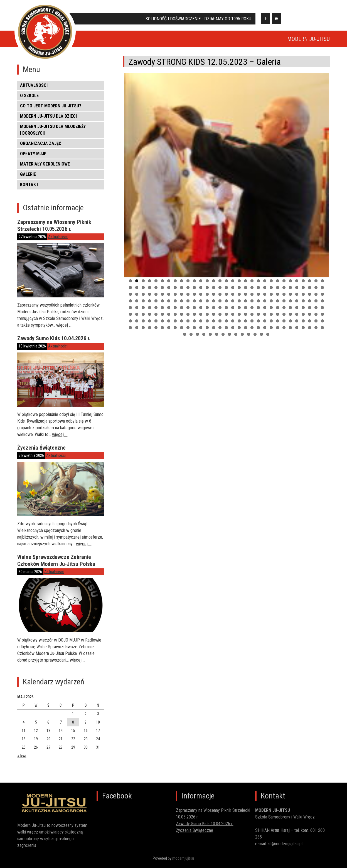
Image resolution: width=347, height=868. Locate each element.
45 (214, 290)
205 (246, 323)
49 (239, 290)
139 (220, 310)
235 (239, 330)
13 (207, 283)
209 (271, 323)
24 (278, 283)
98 (156, 303)
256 (229, 336)
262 (268, 336)
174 (246, 316)
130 (162, 310)
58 (297, 290)
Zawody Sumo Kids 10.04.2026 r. (54, 338)
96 (143, 303)
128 (150, 310)
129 (156, 310)
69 (169, 296)
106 (207, 303)
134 (188, 310)
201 (220, 323)
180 (284, 316)
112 (246, 303)
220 (143, 330)
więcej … (64, 325)
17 (233, 283)
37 (162, 290)
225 (175, 330)
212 (290, 323)
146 (265, 310)
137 (207, 310)
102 (182, 303)
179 (278, 316)
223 (162, 330)
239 (265, 330)
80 (239, 296)
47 (226, 290)
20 (252, 283)
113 (252, 303)
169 (214, 316)
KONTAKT (29, 185)
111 (239, 303)
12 (201, 283)
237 (252, 330)
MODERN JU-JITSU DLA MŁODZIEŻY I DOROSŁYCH (53, 130)
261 (261, 336)
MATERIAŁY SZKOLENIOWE (45, 164)
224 (169, 330)
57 (290, 290)
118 (284, 303)
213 (297, 323)
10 (188, 283)
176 (258, 316)
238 (258, 330)
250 (191, 336)
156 (130, 316)
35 (150, 290)
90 (303, 296)
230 (207, 330)
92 (316, 296)
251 (197, 336)
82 (252, 296)
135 (194, 310)
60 (310, 290)
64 (137, 296)
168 (207, 316)
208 (265, 323)
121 (303, 303)
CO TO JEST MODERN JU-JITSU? (51, 106)
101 (175, 303)
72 (188, 296)
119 (290, 303)
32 (130, 290)
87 (284, 296)
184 (310, 316)
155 (322, 310)
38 (169, 290)
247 (316, 330)
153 (310, 310)
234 (233, 330)
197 (194, 323)
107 (214, 303)
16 (226, 283)
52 (258, 290)
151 (297, 310)
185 (316, 316)
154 (316, 310)
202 (226, 323)
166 (194, 316)
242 (284, 330)
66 (150, 296)
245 (303, 330)
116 (271, 303)
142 (239, 310)
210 (278, 323)
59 (303, 290)
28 (303, 283)
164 (182, 316)
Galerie (28, 174)
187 (130, 323)
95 (137, 303)
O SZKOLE (29, 96)
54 (271, 290)
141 (233, 310)
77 (220, 296)
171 (226, 316)
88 (290, 296)
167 (201, 316)
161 (162, 316)
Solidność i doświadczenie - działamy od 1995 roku (198, 19)
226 (182, 330)
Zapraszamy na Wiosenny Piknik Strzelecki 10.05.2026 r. (54, 225)
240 (271, 330)
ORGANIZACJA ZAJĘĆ (41, 143)
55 (278, 290)
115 (265, 303)
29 (310, 283)
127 (143, 310)
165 (188, 316)
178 (271, 316)
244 (297, 330)
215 (310, 323)
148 (278, 310)
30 (316, 283)
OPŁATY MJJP (33, 154)
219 (137, 330)
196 (188, 323)
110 (233, 303)
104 (194, 303)
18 (239, 283)
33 (137, 290)
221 (150, 330)
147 (271, 310)
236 (246, 330)
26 (290, 283)
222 (156, 330)
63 (130, 296)
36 (156, 290)
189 (143, 323)
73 (194, 296)
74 (201, 296)
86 (278, 296)
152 (303, 310)
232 (220, 330)
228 (194, 330)
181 (290, 316)
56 (284, 290)
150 (290, 310)
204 (239, 323)
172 (233, 316)
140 (226, 310)
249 (185, 336)
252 (204, 336)
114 (258, 303)
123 (316, 303)
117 (278, 303)
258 (242, 336)
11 (194, 283)
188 (137, 323)
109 (226, 303)
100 (169, 303)
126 (137, 310)
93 (322, 296)
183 (303, 316)
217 (322, 323)
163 (175, 316)
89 (297, 296)
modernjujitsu (183, 858)
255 (223, 336)
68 (162, 296)
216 (316, 323)
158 (143, 316)
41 (188, 290)
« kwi (22, 756)
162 (169, 316)
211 (284, 323)
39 (175, 290)
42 (194, 290)
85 (271, 296)
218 (130, 330)
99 (162, 303)
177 (265, 316)
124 (322, 303)
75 (207, 296)
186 (322, 316)
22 (265, 283)
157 (137, 316)
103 (188, 303)
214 (303, 323)
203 (233, 323)
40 (182, 290)
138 (214, 310)
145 (258, 310)
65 (143, 296)
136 (201, 310)
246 (310, 330)
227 (188, 330)
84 (265, 296)
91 (310, 296)
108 (220, 303)
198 (201, 323)
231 (214, 330)
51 (252, 290)
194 (175, 323)
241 (278, 330)
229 (201, 330)
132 (175, 310)
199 (207, 323)
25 (284, 283)
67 (156, 296)
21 (258, 283)
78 (226, 296)
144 (252, 310)
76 (214, 296)
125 (130, 310)
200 (214, 323)
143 (246, 310)
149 (284, 310)
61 (316, 290)
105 (201, 303)
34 (143, 290)
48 (233, 290)
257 (236, 336)
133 (182, 310)
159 (150, 316)
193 (169, 323)
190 (150, 323)
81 (246, 296)
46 (220, 290)
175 (252, 316)
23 (271, 283)
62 (322, 290)
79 (233, 296)
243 (290, 330)
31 (322, 283)
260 (255, 336)
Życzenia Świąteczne (41, 448)
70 (175, 296)
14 (214, 283)
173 (239, 316)
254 (217, 336)
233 (226, 330)
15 (220, 283)
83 (258, 296)
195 (182, 323)
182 (297, 316)
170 (220, 316)
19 (246, 283)
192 (162, 323)
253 (210, 336)
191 (156, 323)
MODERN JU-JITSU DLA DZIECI (48, 116)
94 (130, 303)
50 (246, 290)
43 (201, 290)
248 (322, 330)
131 (169, 310)
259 (249, 336)
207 (258, 323)
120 (297, 303)
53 (265, 290)
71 (182, 296)
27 (297, 283)
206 (252, 323)
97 (150, 303)
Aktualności (34, 85)
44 (207, 290)
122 (310, 303)
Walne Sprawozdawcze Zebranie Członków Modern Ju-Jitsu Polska (56, 560)
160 (156, 316)
